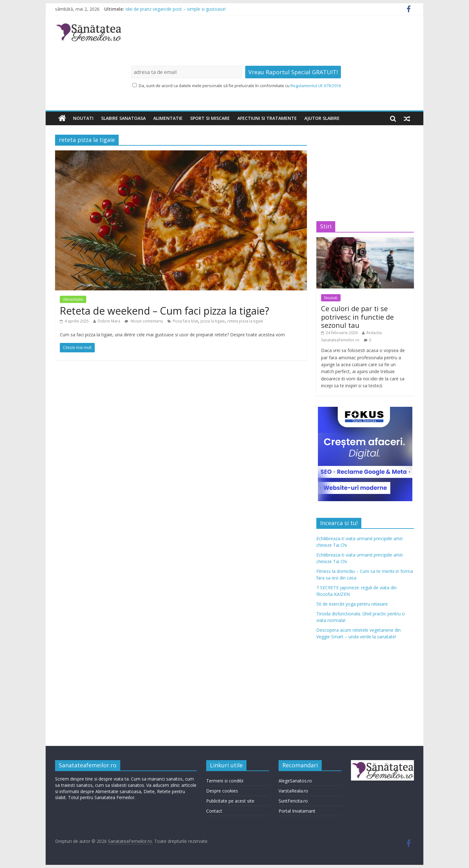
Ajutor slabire (322, 118)
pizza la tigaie (213, 321)
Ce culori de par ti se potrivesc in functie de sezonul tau (357, 317)
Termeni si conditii (225, 781)
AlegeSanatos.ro (295, 781)
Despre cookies (222, 791)
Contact (214, 811)
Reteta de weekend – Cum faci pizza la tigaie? (164, 311)
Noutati (83, 118)
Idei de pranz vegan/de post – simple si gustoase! (175, 9)
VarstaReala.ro (293, 791)
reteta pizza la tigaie (245, 321)
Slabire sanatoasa (123, 118)
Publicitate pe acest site (230, 801)
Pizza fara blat (185, 321)
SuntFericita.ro (293, 801)
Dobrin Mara (109, 321)
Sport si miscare (210, 118)
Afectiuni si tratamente (267, 118)
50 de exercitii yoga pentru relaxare (352, 604)
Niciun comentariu (144, 321)
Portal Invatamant (297, 811)
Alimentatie (168, 118)
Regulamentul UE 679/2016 (316, 86)
